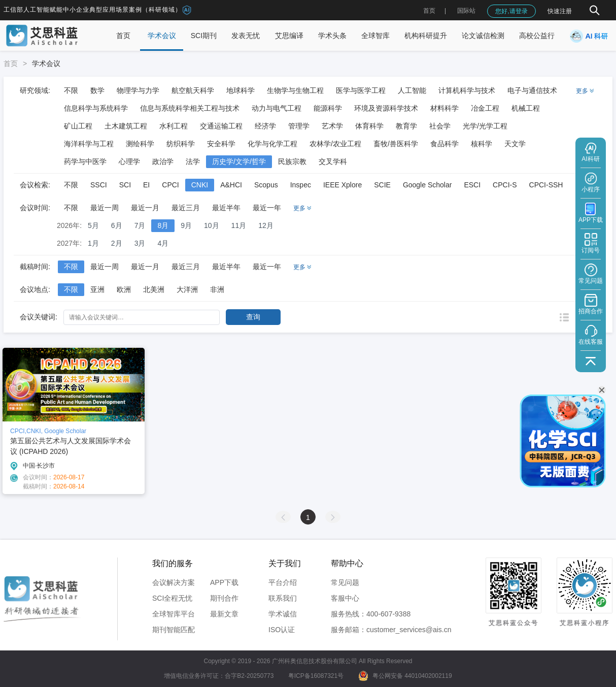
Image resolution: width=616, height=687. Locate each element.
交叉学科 (333, 161)
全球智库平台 (174, 614)
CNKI (200, 185)
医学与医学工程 (361, 90)
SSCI (99, 185)
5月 (93, 225)
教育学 (406, 126)
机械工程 (526, 108)
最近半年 (226, 208)
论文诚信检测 (483, 36)
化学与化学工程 (272, 144)
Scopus (266, 185)
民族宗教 (292, 161)
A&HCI (231, 185)
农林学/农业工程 (335, 144)
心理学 (129, 161)
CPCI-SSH (546, 185)
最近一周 (105, 208)
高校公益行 (537, 36)
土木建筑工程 (126, 126)
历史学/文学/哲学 (239, 161)
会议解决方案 (174, 582)
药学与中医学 (85, 161)
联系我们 (283, 598)
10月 (212, 225)
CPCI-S (505, 185)
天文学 (515, 144)
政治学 (163, 161)
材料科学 (444, 108)
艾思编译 (289, 36)
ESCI (472, 185)
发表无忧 (246, 36)
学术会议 (162, 36)
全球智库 (375, 36)
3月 (140, 243)
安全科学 (221, 144)
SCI (125, 185)
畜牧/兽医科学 (396, 144)
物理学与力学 (138, 90)
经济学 (265, 126)
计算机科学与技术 (467, 90)
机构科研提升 (426, 36)
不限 (71, 90)
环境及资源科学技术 (386, 108)
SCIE (382, 185)
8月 (163, 225)
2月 (117, 243)
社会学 (440, 126)
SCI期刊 (204, 36)
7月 (140, 225)
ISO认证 (282, 630)
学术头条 (332, 36)
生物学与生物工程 (295, 90)
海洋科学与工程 (89, 144)
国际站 (466, 11)
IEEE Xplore (343, 185)
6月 (117, 225)
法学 (193, 161)
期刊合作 (224, 598)
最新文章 (224, 614)
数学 (97, 90)
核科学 (482, 144)
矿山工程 (78, 126)
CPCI (170, 185)
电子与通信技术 (532, 90)
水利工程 (174, 126)
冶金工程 (485, 108)
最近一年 (267, 208)
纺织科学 (181, 144)
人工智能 (412, 90)
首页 (429, 11)
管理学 (299, 126)
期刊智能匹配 (174, 630)
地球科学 (241, 90)
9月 (186, 225)
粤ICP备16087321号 (316, 676)
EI (146, 185)
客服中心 (345, 598)
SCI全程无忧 (172, 598)
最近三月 (186, 208)
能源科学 (328, 108)
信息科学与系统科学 (96, 108)
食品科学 (444, 144)
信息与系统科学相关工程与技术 (190, 108)
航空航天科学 (193, 90)
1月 (93, 243)
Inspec (301, 185)
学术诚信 (283, 614)
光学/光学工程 (485, 126)
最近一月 (145, 208)
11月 (239, 225)
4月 (163, 243)
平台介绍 (283, 582)
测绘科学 (140, 144)
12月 (266, 225)
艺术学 (332, 126)
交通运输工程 (221, 126)
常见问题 (345, 582)
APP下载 (224, 582)
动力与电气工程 (277, 108)
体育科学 (369, 126)
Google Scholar (427, 185)
